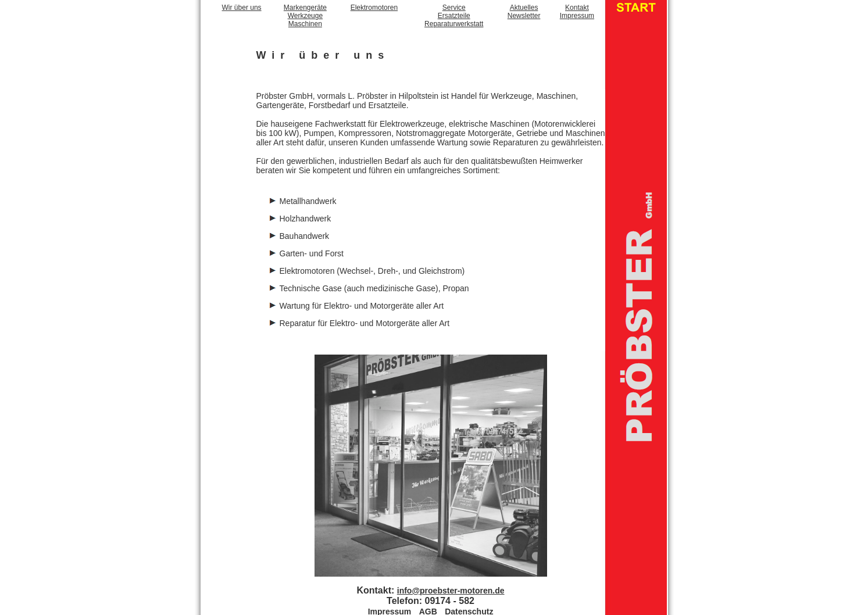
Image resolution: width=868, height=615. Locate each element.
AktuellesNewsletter (524, 12)
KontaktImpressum (577, 12)
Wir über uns (242, 8)
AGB (428, 605)
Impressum (390, 605)
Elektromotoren (374, 8)
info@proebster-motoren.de (451, 584)
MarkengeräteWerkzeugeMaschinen (305, 16)
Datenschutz (469, 605)
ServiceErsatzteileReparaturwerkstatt (454, 16)
